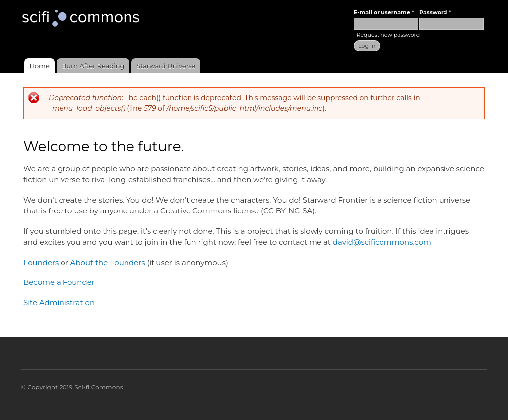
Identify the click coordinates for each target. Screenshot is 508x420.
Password (435, 12)
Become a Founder (59, 282)
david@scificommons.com (382, 242)
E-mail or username (384, 12)
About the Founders (108, 262)
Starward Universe (166, 66)
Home (39, 66)
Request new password (388, 35)
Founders (41, 262)
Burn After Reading (93, 66)
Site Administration (59, 303)
